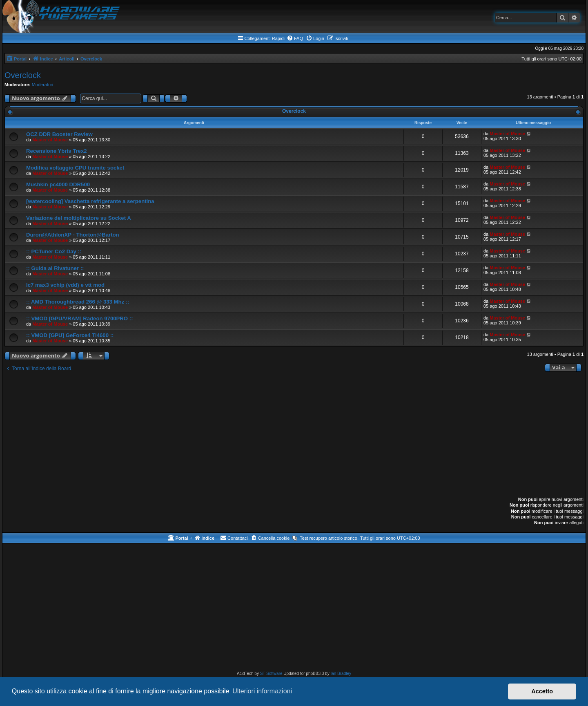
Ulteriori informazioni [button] (262, 691)
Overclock (23, 75)
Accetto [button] (542, 691)
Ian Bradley (341, 674)
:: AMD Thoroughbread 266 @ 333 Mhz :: (78, 302)
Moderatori (43, 85)
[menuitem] (295, 38)
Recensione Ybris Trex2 (57, 151)
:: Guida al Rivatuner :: (55, 268)
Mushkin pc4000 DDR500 (58, 184)
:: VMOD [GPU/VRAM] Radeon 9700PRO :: (80, 318)
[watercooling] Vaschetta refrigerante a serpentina (90, 201)
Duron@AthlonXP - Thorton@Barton (73, 235)
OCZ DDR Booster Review (59, 134)
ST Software (271, 674)
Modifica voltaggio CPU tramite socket (75, 168)
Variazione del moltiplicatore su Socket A (79, 218)
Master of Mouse (50, 140)
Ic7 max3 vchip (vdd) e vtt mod (65, 285)
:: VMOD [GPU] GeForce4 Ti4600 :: (70, 335)
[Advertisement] (294, 435)
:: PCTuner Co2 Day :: (54, 251)
